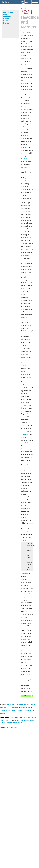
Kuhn (25, 434)
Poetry (6, 14)
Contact (35, 2)
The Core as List (13, 707)
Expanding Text (5, 710)
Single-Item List (26, 707)
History (6, 23)
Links (27, 2)
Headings (11, 705)
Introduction (8, 12)
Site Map (22, 2)
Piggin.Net (6, 2)
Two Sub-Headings (22, 705)
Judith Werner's (26, 159)
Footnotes (7, 17)
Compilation (29, 710)
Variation (3, 713)
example (26, 115)
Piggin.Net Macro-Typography (17, 718)
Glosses (6, 19)
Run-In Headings (18, 710)
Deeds (6, 21)
